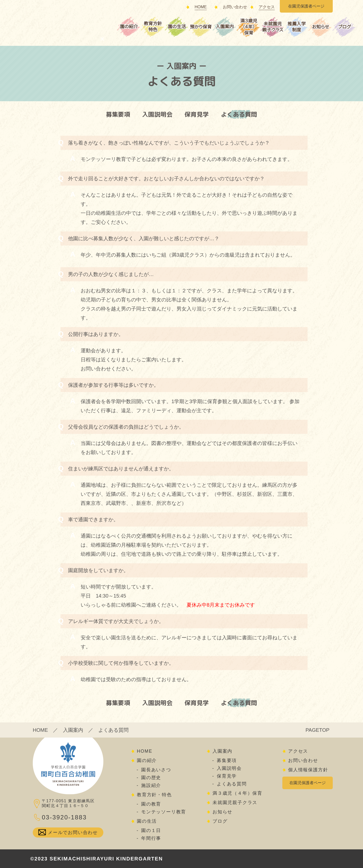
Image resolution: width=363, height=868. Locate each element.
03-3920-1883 (64, 817)
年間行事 (151, 838)
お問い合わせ (235, 7)
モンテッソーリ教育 (164, 812)
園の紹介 (129, 27)
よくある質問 (239, 114)
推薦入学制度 (296, 27)
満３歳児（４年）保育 (249, 27)
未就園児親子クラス (273, 27)
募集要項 (118, 114)
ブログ (345, 27)
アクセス (267, 7)
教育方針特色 (153, 27)
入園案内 (225, 27)
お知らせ (321, 27)
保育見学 (197, 114)
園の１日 (151, 830)
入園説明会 (157, 114)
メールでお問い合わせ (73, 832)
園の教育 (151, 804)
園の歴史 (151, 778)
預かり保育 (201, 27)
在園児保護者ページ (306, 6)
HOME (201, 7)
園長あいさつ (156, 770)
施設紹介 (151, 785)
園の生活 (177, 27)
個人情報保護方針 (308, 770)
